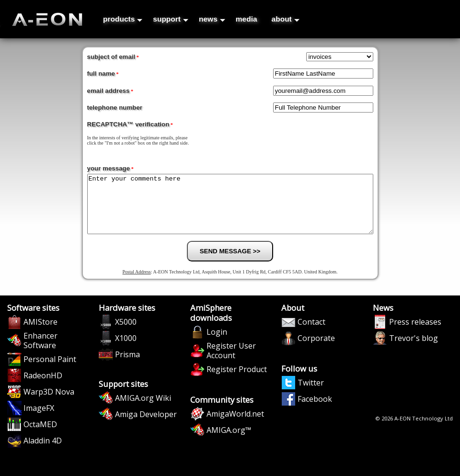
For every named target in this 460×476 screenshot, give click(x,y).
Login (217, 343)
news (212, 19)
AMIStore (40, 333)
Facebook (315, 410)
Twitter (311, 394)
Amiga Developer (146, 426)
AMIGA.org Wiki (143, 409)
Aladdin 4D (43, 452)
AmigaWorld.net (235, 425)
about (286, 19)
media (247, 19)
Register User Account (231, 362)
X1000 (126, 350)
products (123, 19)
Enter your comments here (230, 210)
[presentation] (318, 138)
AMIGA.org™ (229, 442)
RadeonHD (43, 387)
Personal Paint (50, 371)
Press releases (415, 333)
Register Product (237, 381)
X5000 (126, 333)
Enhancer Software (40, 352)
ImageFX (39, 419)
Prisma (127, 366)
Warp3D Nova (49, 403)
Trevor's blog (414, 350)
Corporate (316, 350)
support (171, 19)
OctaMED (40, 436)
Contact (311, 333)
